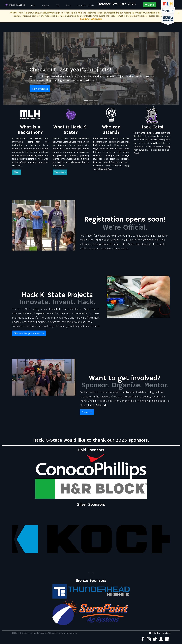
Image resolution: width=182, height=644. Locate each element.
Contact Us (87, 412)
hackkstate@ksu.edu (91, 19)
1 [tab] (89, 573)
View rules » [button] (60, 172)
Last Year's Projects (85, 5)
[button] (16, 68)
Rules (68, 5)
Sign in (150, 5)
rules (99, 169)
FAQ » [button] (17, 172)
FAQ (58, 5)
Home (33, 5)
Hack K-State (15, 5)
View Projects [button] (40, 89)
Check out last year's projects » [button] (29, 333)
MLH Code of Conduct (160, 633)
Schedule (45, 5)
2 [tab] (93, 573)
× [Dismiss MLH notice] (178, 13)
